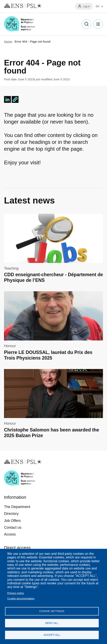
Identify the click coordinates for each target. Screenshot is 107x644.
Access (10, 534)
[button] (15, 99)
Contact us (13, 527)
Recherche (86, 24)
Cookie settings (52, 611)
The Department (17, 507)
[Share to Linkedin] (7, 99)
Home (8, 41)
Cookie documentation (21, 599)
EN (98, 6)
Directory (11, 514)
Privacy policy (16, 593)
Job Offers (12, 521)
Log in (86, 6)
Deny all (52, 623)
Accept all (52, 635)
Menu (98, 24)
